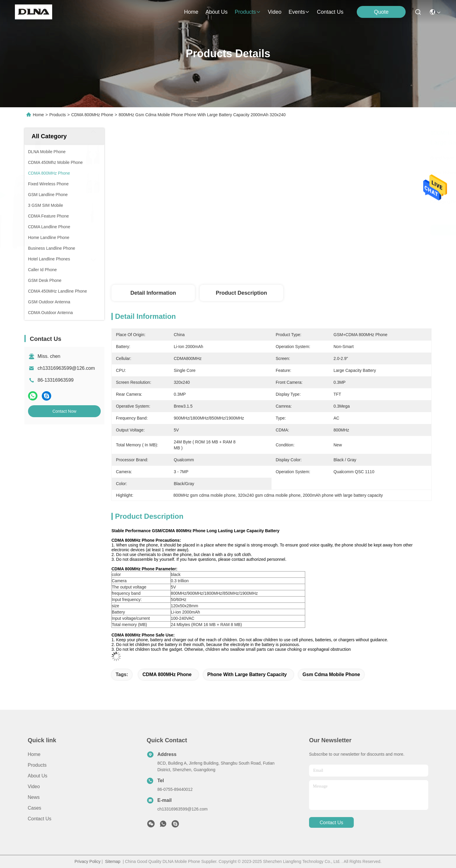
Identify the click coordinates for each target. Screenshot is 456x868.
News (34, 797)
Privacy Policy (87, 861)
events (299, 12)
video (275, 12)
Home (191, 12)
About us (38, 776)
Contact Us (39, 819)
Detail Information (153, 293)
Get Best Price (332, 230)
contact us (330, 12)
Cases (34, 808)
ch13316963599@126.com (66, 368)
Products (58, 115)
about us (216, 12)
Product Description (241, 293)
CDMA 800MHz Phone (92, 115)
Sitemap (113, 861)
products (248, 12)
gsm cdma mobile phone (331, 674)
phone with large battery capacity (247, 674)
